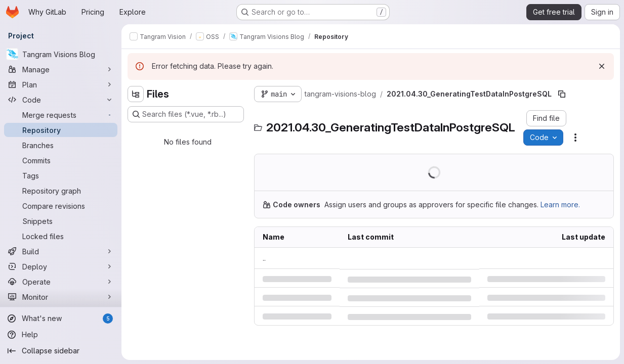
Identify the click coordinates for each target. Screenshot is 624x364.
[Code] (61, 100)
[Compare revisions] (61, 206)
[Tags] (61, 175)
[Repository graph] (61, 191)
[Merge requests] (61, 115)
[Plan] (61, 84)
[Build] (61, 251)
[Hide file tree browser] (136, 94)
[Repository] (61, 130)
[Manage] (61, 69)
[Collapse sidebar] (61, 351)
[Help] (61, 335)
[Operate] (61, 282)
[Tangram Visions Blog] (61, 54)
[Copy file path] (562, 94)
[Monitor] (61, 297)
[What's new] (61, 318)
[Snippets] (61, 221)
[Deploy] (61, 266)
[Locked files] (61, 236)
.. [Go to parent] (264, 258)
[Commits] (61, 160)
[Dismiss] (602, 66)
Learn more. (560, 204)
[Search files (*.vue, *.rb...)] (186, 114)
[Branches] (61, 145)
